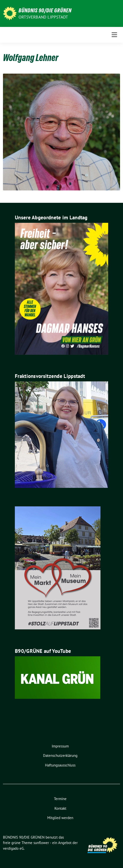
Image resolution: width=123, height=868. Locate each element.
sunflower (41, 843)
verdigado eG (13, 848)
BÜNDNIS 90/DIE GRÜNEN (45, 10)
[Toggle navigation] (114, 35)
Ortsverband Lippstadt (43, 17)
